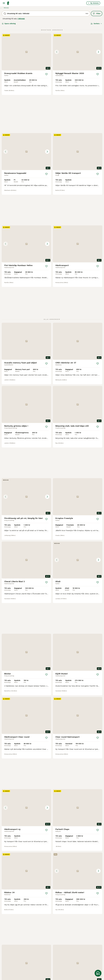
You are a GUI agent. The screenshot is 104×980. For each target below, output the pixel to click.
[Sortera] (96, 24)
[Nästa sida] (64, 918)
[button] (78, 52)
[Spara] (46, 74)
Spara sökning (9, 24)
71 (58, 918)
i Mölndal (21, 19)
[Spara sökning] (98, 973)
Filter (97, 14)
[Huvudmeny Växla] (4, 3)
